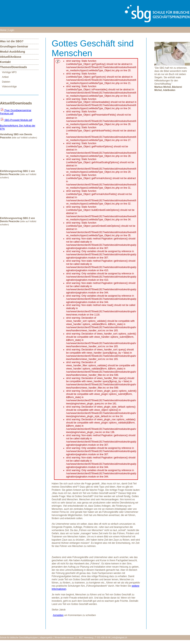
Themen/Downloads (13, 67)
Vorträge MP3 (9, 72)
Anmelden (58, 615)
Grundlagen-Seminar (14, 46)
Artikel (5, 77)
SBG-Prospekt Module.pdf (16, 120)
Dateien (6, 82)
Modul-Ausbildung (12, 52)
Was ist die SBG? (12, 41)
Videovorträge (9, 87)
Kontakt (5, 62)
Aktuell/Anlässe (11, 57)
